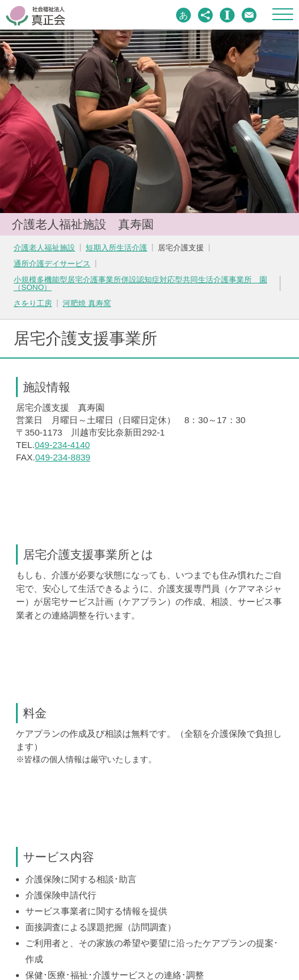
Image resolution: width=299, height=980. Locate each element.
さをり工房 (33, 303)
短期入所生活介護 (116, 248)
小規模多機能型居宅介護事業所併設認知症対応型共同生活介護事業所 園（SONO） (140, 283)
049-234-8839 (63, 457)
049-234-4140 (62, 445)
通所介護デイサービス (52, 264)
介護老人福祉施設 (44, 248)
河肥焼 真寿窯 (87, 303)
